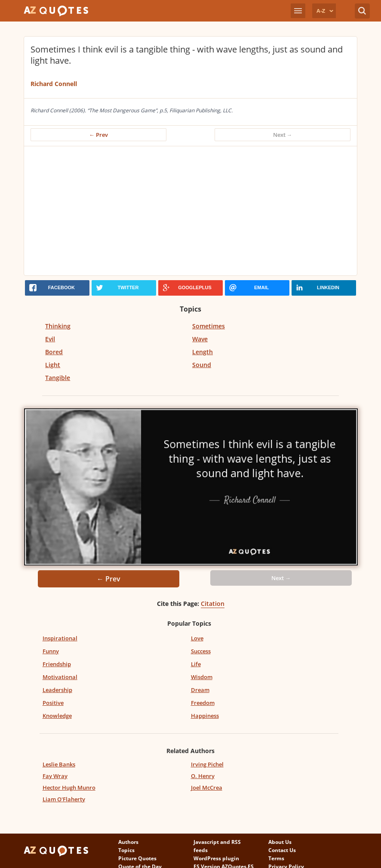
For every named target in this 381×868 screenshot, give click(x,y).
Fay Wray (55, 776)
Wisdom (202, 677)
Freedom (203, 703)
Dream (200, 690)
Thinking (58, 326)
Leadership (57, 690)
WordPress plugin (216, 858)
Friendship (57, 664)
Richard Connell (54, 84)
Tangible (58, 378)
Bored (54, 352)
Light (53, 365)
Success (201, 651)
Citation (213, 604)
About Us (280, 842)
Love (197, 638)
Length (203, 352)
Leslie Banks (59, 764)
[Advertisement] (190, 211)
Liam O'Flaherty (64, 799)
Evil (50, 339)
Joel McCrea (207, 788)
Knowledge (57, 716)
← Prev (98, 135)
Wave (200, 339)
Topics (126, 850)
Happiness (205, 716)
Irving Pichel (207, 764)
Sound (202, 365)
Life (196, 664)
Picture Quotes (137, 858)
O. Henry (203, 776)
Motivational (60, 677)
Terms (276, 858)
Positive (53, 703)
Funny (51, 651)
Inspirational (60, 638)
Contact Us (282, 850)
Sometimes (209, 326)
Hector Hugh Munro (69, 788)
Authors (128, 842)
